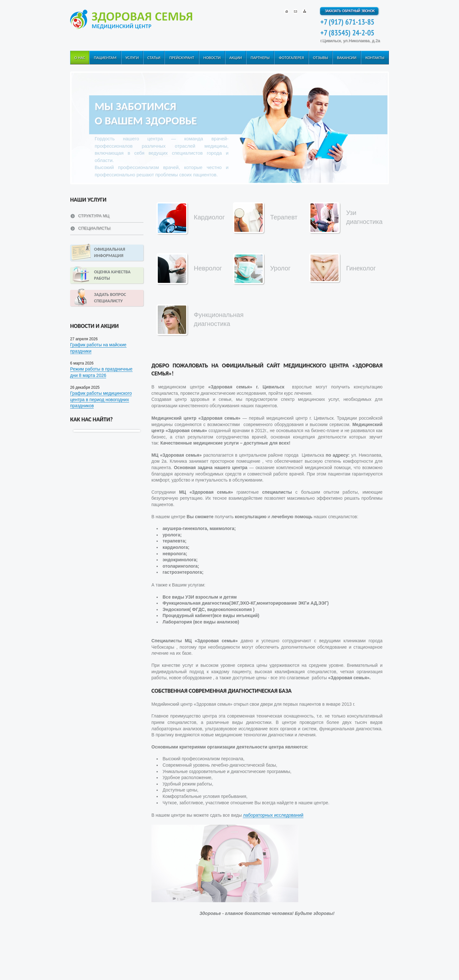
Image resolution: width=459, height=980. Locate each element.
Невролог (208, 268)
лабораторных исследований (273, 815)
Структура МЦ (94, 216)
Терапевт (284, 217)
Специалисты (94, 228)
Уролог (280, 268)
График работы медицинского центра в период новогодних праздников (101, 399)
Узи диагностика (364, 217)
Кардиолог (209, 217)
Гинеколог (361, 268)
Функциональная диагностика (219, 319)
